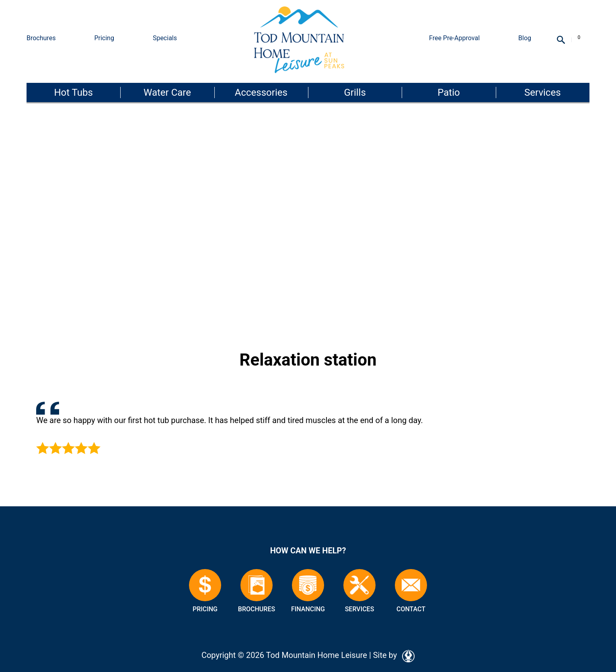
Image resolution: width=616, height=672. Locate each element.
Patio (449, 92)
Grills (355, 92)
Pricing (104, 38)
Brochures (41, 38)
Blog (525, 38)
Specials (165, 38)
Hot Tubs (73, 92)
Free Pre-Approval (454, 38)
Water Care (167, 92)
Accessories (261, 92)
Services (542, 92)
